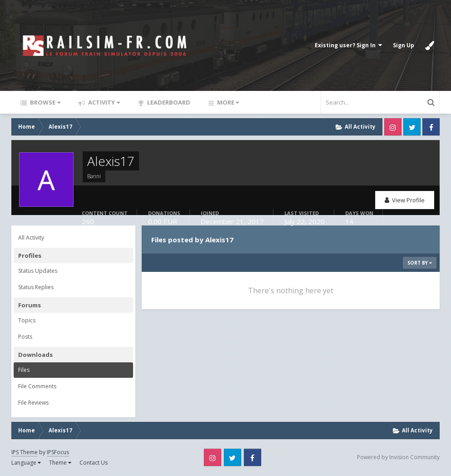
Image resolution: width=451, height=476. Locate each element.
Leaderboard (168, 102)
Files (24, 370)
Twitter (412, 127)
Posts (25, 337)
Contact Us (94, 463)
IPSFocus (58, 452)
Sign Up (404, 45)
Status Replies (36, 287)
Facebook (431, 127)
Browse (45, 102)
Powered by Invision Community (398, 457)
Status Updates (38, 271)
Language (26, 463)
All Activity (31, 238)
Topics (27, 320)
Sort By (420, 263)
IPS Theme (25, 452)
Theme (60, 463)
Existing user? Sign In (348, 45)
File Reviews (33, 403)
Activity (103, 102)
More (227, 102)
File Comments (37, 386)
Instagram (393, 127)
